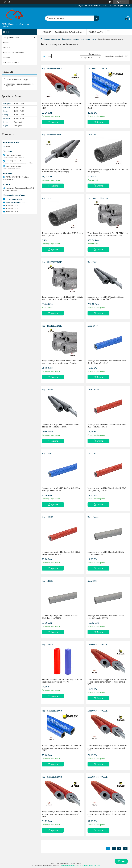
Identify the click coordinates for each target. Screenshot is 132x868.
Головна (47, 32)
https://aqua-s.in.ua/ (14, 199)
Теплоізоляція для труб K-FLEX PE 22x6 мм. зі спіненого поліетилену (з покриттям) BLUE (108, 106)
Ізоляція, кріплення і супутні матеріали (79, 39)
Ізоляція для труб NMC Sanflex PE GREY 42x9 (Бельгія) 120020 (60, 617)
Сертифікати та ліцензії (14, 52)
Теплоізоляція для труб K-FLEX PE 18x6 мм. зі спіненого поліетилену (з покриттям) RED (108, 682)
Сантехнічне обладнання (68, 32)
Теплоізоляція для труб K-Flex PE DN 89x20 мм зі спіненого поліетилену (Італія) (108, 234)
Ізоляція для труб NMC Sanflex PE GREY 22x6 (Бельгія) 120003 (106, 553)
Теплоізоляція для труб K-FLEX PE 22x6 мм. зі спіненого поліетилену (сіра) (62, 170)
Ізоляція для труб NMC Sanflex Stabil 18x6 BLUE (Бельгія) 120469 (107, 362)
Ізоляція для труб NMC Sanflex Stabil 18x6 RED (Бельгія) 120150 (107, 426)
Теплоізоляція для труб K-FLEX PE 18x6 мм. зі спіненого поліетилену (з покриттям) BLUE (62, 748)
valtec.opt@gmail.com (15, 202)
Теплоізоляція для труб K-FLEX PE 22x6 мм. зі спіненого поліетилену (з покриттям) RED (62, 106)
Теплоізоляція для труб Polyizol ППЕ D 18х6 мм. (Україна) (62, 234)
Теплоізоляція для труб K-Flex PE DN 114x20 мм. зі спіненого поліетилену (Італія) (62, 362)
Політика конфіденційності (90, 865)
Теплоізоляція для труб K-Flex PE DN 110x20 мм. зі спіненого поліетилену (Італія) (62, 298)
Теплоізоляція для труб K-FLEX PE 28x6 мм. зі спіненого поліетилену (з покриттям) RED (108, 748)
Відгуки (7, 57)
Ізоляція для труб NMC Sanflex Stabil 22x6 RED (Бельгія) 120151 (107, 489)
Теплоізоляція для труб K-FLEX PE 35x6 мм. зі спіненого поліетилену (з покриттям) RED (62, 814)
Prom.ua (78, 863)
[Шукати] (97, 17)
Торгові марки (96, 32)
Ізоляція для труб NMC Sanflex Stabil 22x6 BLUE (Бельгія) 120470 (61, 489)
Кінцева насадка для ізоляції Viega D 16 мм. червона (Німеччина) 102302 (62, 681)
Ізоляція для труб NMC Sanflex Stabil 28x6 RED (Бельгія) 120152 (61, 553)
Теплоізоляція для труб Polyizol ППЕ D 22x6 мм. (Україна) (108, 170)
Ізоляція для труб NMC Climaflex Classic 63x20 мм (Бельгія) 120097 (106, 298)
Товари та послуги (52, 39)
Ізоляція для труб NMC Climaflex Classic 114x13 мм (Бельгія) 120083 (60, 426)
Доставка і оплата (11, 62)
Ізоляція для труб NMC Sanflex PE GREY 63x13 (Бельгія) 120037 (106, 617)
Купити (54, 122)
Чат (121, 861)
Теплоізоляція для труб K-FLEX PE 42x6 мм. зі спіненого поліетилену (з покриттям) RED (108, 814)
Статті (6, 42)
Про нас (7, 47)
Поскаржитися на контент (70, 865)
